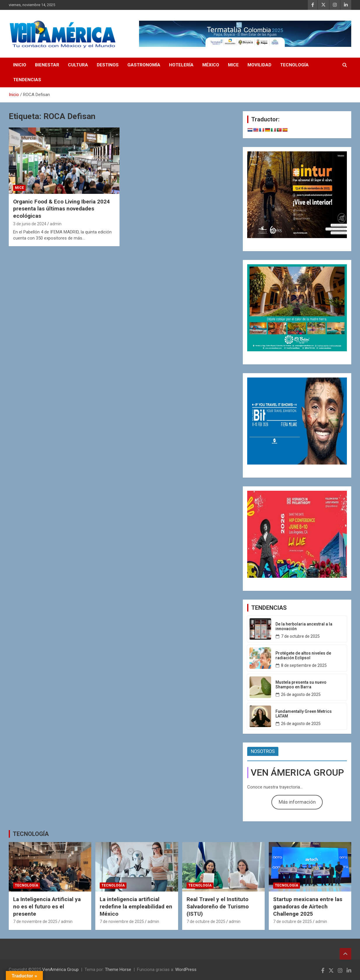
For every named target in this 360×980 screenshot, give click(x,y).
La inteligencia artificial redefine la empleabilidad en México (136, 906)
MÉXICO (211, 65)
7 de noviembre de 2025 (35, 921)
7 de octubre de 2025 (300, 636)
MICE (233, 65)
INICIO (20, 65)
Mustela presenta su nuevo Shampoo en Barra (301, 685)
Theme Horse (118, 970)
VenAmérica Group (60, 970)
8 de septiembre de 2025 (304, 665)
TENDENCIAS (27, 80)
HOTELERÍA (181, 65)
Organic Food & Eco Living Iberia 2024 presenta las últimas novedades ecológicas (62, 209)
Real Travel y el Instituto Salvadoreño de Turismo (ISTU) (218, 906)
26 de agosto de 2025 (301, 694)
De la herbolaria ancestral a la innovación (304, 627)
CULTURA (78, 65)
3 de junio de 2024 (30, 224)
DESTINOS (108, 65)
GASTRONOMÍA (144, 65)
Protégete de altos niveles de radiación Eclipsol (303, 656)
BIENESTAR (47, 65)
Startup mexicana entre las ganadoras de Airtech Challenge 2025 (308, 906)
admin (56, 224)
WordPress (186, 970)
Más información (297, 802)
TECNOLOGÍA (294, 65)
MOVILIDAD (259, 65)
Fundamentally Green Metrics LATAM (304, 714)
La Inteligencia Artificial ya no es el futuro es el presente (47, 906)
